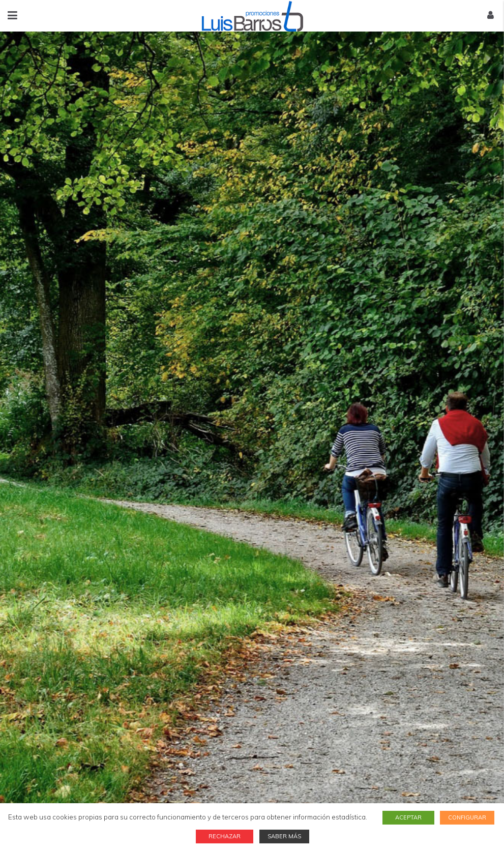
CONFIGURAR (467, 817)
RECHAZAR (227, 836)
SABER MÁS (284, 836)
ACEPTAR (410, 817)
